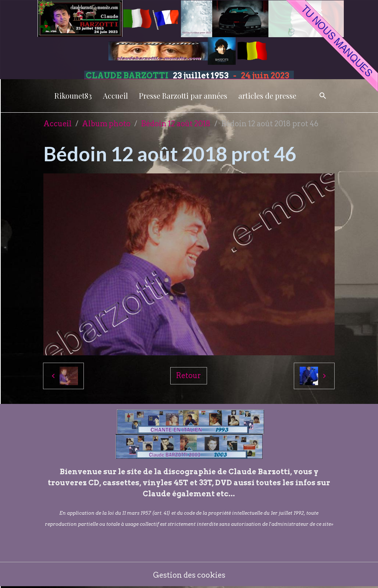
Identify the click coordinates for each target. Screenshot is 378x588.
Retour (189, 376)
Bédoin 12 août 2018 (176, 124)
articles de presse (267, 96)
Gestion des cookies (189, 575)
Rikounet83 (73, 96)
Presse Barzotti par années (183, 96)
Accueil (115, 96)
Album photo (106, 124)
